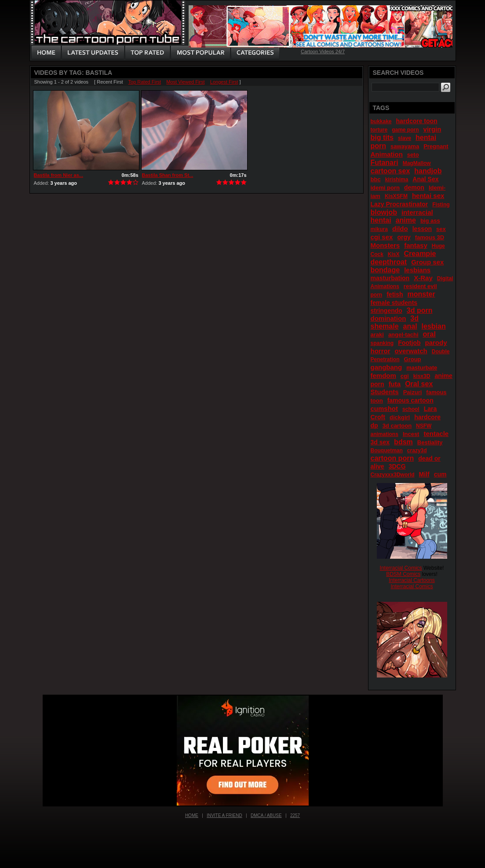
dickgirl (400, 417)
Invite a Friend (224, 815)
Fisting (441, 205)
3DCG (397, 466)
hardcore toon (417, 121)
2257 (295, 815)
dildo (400, 229)
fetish (395, 294)
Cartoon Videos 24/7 (323, 51)
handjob (428, 171)
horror (381, 351)
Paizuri (413, 392)
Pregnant (436, 146)
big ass (430, 221)
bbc (376, 179)
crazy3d (417, 450)
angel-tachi (403, 335)
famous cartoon (410, 400)
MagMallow (417, 163)
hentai (381, 220)
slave (405, 138)
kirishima (397, 179)
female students (394, 303)
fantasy (416, 245)
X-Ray (423, 278)
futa (395, 384)
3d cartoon (397, 426)
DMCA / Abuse (266, 815)
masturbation (390, 278)
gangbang (387, 367)
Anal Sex (425, 179)
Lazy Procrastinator (399, 204)
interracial (417, 212)
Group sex (427, 262)
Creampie (420, 254)
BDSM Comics (403, 574)
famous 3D (430, 237)
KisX (394, 254)
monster (421, 294)
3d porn (420, 310)
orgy (404, 237)
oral (429, 334)
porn (377, 295)
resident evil (420, 286)
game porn (405, 130)
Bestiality (430, 442)
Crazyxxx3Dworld (393, 475)
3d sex (380, 442)
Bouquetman (387, 450)
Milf (424, 474)
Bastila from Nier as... (59, 175)
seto (413, 155)
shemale (385, 326)
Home (192, 815)
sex (441, 229)
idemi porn (385, 188)
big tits (382, 137)
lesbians (417, 270)
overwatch (411, 351)
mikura (379, 229)
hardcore (427, 417)
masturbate (422, 368)
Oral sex (419, 384)
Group (413, 359)
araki (377, 335)
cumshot (385, 408)
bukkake (381, 121)
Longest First (224, 82)
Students (385, 392)
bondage (385, 270)
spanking (382, 343)
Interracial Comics (401, 568)
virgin (432, 129)
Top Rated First (145, 82)
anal (410, 326)
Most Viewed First (185, 82)
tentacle (436, 434)
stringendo (387, 311)
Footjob (409, 343)
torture (379, 130)
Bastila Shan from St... (168, 175)
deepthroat (389, 262)
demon (414, 187)
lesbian (434, 326)
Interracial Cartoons (412, 580)
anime (406, 220)
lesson (422, 229)
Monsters (385, 245)
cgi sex (382, 237)
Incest (411, 434)
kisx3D (422, 376)
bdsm (403, 442)
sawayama (405, 146)
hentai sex (428, 196)
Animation (387, 154)
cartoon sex (390, 171)
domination (388, 318)
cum (440, 474)
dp (374, 425)
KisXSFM (396, 196)
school (411, 409)
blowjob (384, 212)
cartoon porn (392, 458)
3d (414, 318)
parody (436, 342)
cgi (405, 376)
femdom (383, 375)
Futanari (385, 163)
